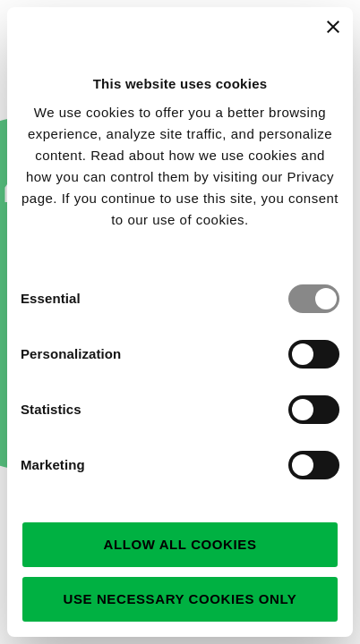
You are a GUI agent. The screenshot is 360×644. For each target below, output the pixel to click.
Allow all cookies (180, 544)
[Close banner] (333, 27)
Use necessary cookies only (180, 599)
